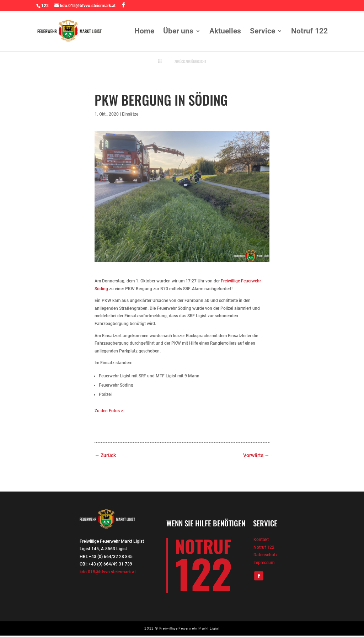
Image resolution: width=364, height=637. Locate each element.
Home (144, 32)
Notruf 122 (309, 32)
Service (263, 32)
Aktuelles (225, 32)
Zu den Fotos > (109, 411)
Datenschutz (266, 555)
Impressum (264, 563)
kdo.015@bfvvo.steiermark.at (108, 572)
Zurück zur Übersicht (190, 62)
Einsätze (130, 114)
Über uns (178, 32)
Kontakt (261, 540)
